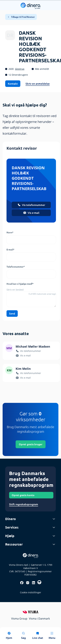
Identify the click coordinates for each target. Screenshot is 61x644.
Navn (10, 232)
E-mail (10, 250)
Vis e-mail (31, 213)
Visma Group (19, 619)
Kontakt (13, 84)
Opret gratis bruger (31, 444)
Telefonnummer (16, 267)
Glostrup (20, 69)
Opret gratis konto (23, 495)
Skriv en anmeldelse (38, 84)
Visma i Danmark (39, 619)
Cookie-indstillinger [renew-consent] (31, 592)
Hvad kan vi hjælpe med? (20, 284)
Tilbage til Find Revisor (21, 17)
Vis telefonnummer (31, 205)
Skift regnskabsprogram (24, 504)
